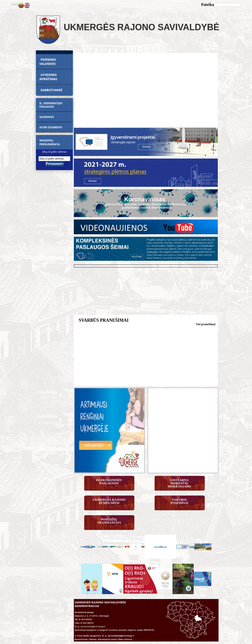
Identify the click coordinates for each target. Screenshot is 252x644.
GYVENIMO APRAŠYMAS (48, 77)
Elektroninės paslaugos (109, 482)
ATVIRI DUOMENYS (51, 127)
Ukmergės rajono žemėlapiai (109, 501)
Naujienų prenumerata (50, 142)
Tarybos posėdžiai (179, 501)
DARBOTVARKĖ (51, 90)
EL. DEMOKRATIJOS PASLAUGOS (51, 105)
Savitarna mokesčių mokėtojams (179, 483)
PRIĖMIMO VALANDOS (48, 62)
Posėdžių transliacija (109, 521)
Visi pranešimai (205, 324)
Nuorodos (47, 117)
